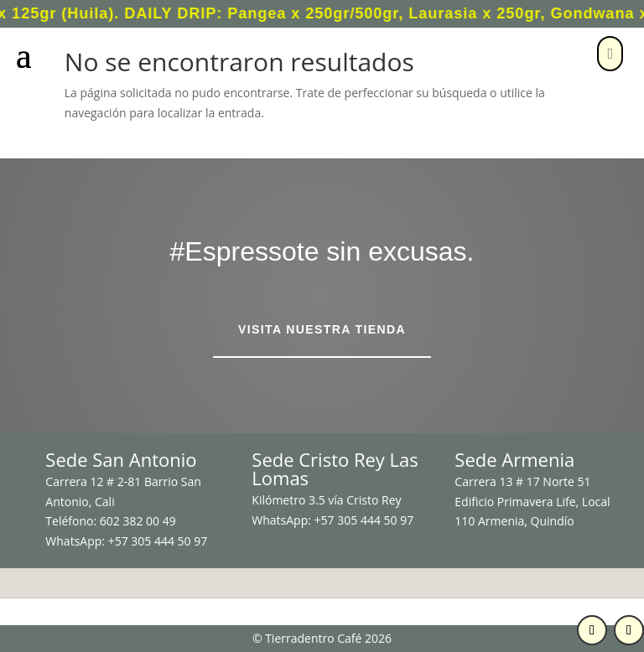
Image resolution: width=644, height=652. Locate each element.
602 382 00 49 (138, 521)
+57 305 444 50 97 (158, 541)
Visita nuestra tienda (322, 329)
